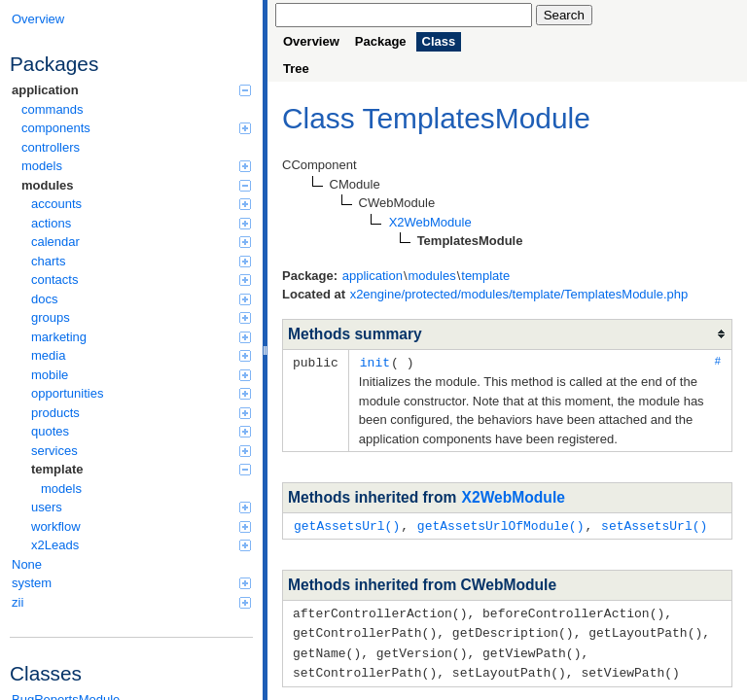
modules (136, 185)
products (141, 413)
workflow (141, 526)
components (136, 128)
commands (53, 109)
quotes (141, 431)
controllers (51, 147)
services (141, 451)
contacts (141, 280)
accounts (141, 204)
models (136, 166)
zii (131, 602)
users (141, 507)
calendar (141, 242)
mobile (141, 375)
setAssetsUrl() (654, 524)
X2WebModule (514, 496)
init (375, 362)
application (131, 90)
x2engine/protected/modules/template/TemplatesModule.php (519, 294)
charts (141, 261)
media (141, 355)
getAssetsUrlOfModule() (501, 524)
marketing (141, 337)
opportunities (141, 393)
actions (141, 223)
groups (141, 317)
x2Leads (141, 545)
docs (141, 299)
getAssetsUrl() (347, 524)
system (131, 583)
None (27, 564)
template (141, 469)
